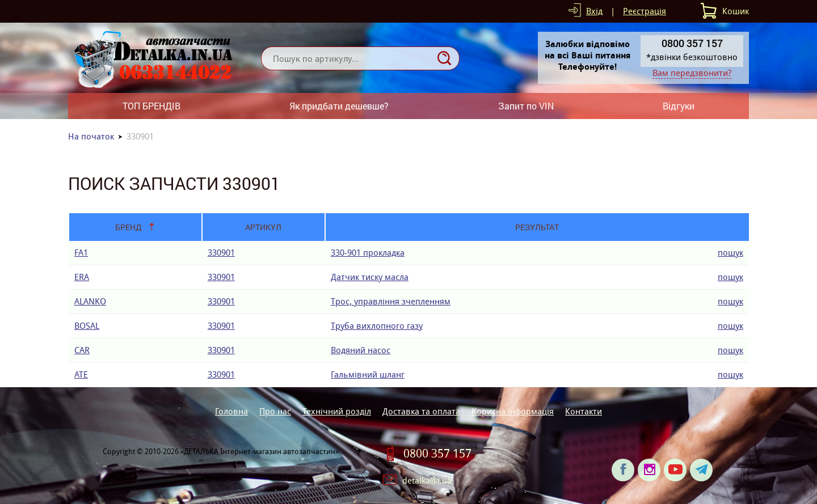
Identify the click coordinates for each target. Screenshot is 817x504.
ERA (82, 277)
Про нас (275, 411)
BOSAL (87, 326)
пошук (730, 253)
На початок (91, 136)
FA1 (81, 253)
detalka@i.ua (427, 480)
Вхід (594, 11)
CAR (82, 350)
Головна (231, 411)
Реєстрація (645, 11)
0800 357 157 (437, 454)
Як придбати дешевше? (339, 106)
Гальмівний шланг (368, 374)
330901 (221, 253)
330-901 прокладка (368, 253)
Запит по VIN (526, 106)
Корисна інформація (513, 411)
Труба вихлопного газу (377, 326)
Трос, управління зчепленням (391, 301)
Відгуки (679, 106)
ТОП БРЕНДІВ (151, 106)
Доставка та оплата (421, 411)
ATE (81, 374)
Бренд (129, 227)
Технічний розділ (337, 411)
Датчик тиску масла (370, 277)
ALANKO (90, 301)
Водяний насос (361, 350)
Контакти (584, 411)
